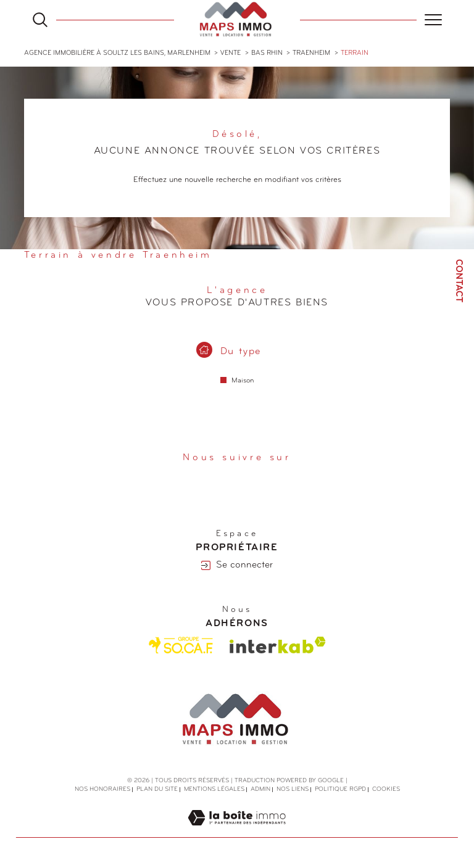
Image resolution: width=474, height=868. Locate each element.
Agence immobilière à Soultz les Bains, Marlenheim (117, 53)
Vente (231, 53)
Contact (458, 281)
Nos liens (293, 789)
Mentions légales (214, 789)
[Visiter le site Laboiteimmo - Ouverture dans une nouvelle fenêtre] (237, 831)
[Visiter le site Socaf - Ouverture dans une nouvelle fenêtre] (181, 645)
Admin (260, 789)
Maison (243, 381)
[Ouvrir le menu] (433, 20)
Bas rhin (267, 53)
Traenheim (311, 53)
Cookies (386, 789)
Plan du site (157, 789)
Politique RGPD (340, 789)
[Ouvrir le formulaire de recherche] (40, 20)
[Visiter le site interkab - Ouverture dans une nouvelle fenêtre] (278, 645)
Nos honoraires (102, 789)
